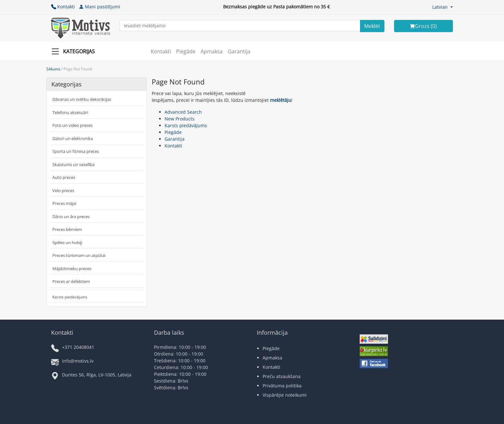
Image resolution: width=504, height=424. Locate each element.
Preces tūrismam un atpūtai (79, 255)
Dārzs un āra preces (71, 216)
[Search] (372, 26)
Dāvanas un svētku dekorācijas (82, 99)
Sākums (53, 69)
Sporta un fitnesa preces (76, 151)
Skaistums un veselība (73, 164)
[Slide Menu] (75, 51)
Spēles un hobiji (67, 243)
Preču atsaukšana (282, 376)
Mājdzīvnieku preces (72, 269)
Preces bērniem (67, 229)
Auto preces (64, 177)
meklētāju (281, 100)
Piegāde (186, 51)
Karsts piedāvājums (70, 297)
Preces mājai (64, 203)
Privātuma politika (282, 386)
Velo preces (63, 190)
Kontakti (63, 7)
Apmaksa (212, 51)
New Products (180, 119)
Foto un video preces (72, 125)
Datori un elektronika (73, 138)
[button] (443, 7)
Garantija (239, 51)
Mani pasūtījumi (99, 7)
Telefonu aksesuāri (70, 112)
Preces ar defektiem (71, 281)
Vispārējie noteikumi (285, 395)
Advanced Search (183, 112)
